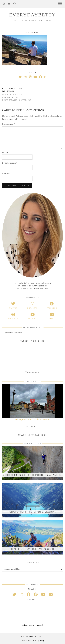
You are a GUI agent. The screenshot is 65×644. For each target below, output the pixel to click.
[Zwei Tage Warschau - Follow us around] (32, 401)
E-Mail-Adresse (10, 163)
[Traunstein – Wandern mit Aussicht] (32, 537)
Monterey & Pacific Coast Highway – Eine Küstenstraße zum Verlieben (17, 94)
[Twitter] (20, 77)
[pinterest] (13, 316)
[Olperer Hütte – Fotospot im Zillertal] (32, 500)
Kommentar (8, 124)
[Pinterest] (30, 77)
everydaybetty (32, 15)
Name (6, 152)
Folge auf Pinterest (33, 625)
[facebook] (52, 305)
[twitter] (13, 305)
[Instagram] (4, 4)
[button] (61, 4)
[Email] (51, 594)
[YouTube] (9, 4)
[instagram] (32, 305)
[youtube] (32, 316)
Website (6, 174)
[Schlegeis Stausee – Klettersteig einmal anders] (32, 463)
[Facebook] (15, 4)
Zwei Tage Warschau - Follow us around (32, 419)
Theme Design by (32, 641)
